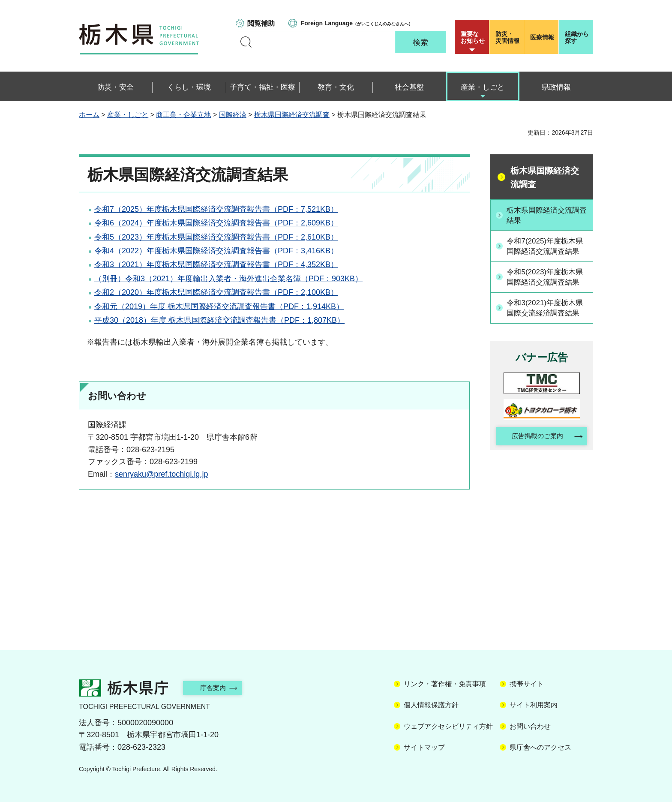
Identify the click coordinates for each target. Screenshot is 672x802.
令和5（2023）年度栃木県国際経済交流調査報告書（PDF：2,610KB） (216, 237)
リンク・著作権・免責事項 (445, 684)
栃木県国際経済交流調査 (292, 115)
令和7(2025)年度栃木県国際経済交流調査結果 (546, 252)
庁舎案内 (218, 688)
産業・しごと (128, 115)
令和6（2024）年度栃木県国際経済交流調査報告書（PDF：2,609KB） (216, 223)
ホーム (89, 115)
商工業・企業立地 (183, 115)
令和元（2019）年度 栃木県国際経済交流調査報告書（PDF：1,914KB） (219, 306)
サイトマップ (424, 747)
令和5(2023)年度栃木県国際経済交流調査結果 (546, 293)
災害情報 (508, 37)
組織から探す (577, 37)
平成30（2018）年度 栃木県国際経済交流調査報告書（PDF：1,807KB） (219, 320)
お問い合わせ (530, 726)
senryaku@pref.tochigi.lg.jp (161, 474)
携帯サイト (527, 684)
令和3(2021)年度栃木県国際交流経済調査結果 (546, 335)
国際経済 (233, 115)
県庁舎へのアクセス (540, 747)
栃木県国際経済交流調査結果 (546, 215)
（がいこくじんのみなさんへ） (357, 23)
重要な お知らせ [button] (473, 37)
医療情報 (542, 37)
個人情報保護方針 (431, 705)
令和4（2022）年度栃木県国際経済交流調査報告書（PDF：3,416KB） (216, 251)
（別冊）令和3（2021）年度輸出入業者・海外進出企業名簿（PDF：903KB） (228, 279)
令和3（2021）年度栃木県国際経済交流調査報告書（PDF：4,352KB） (216, 264)
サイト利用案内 (534, 705)
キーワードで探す (246, 42)
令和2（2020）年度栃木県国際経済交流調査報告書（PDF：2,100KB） (216, 292)
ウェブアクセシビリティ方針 (448, 726)
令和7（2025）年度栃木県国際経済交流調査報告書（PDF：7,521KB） (216, 209)
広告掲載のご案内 (534, 470)
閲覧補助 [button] (261, 23)
